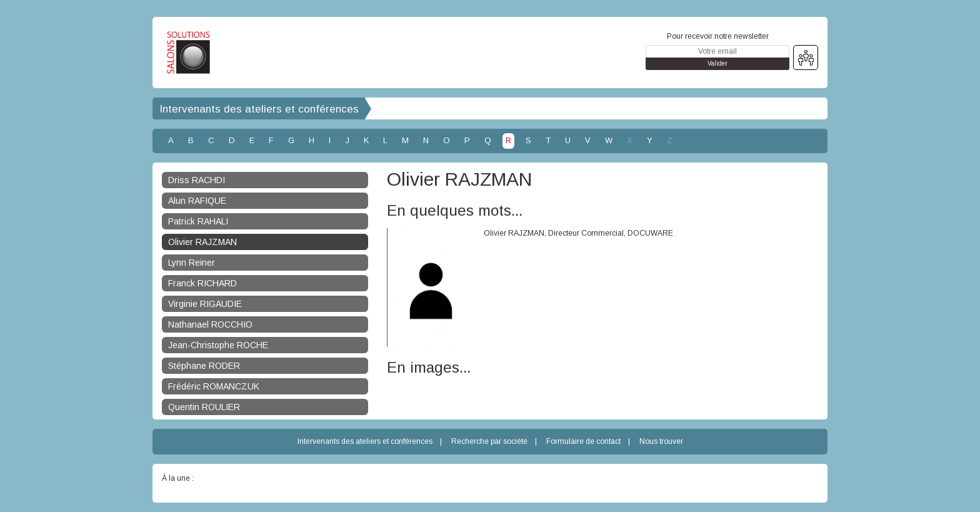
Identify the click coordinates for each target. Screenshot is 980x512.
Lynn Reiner (192, 263)
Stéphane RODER (204, 366)
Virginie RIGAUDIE (205, 304)
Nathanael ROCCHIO (210, 324)
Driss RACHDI (197, 180)
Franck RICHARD (202, 283)
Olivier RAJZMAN (202, 242)
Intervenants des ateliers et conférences (259, 109)
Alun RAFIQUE (197, 201)
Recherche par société (489, 441)
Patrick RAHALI (198, 221)
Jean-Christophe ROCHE (218, 345)
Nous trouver (661, 441)
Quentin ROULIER (204, 407)
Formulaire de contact (583, 441)
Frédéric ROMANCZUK (214, 386)
